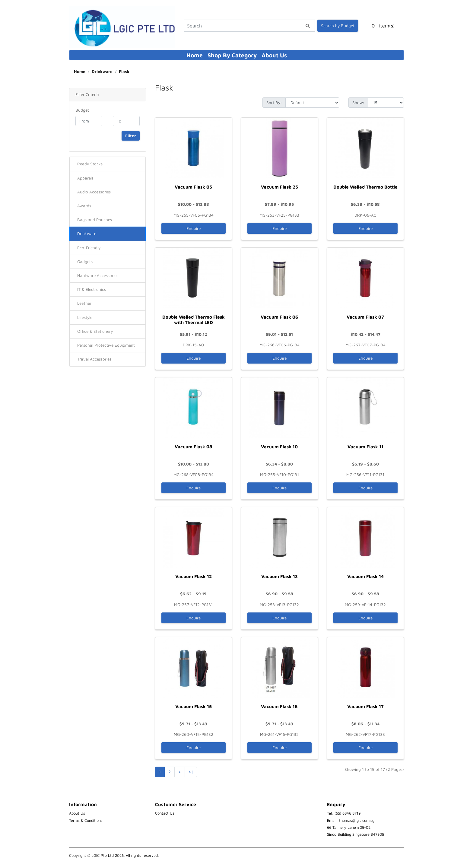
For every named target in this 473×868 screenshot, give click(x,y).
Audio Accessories (94, 192)
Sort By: (274, 103)
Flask (124, 72)
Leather (84, 303)
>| (191, 772)
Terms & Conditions (86, 820)
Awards (84, 206)
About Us (274, 55)
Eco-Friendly (89, 248)
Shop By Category (232, 55)
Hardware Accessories (98, 275)
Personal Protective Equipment (106, 345)
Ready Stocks (90, 164)
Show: (358, 103)
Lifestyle (85, 317)
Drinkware (102, 72)
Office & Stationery (95, 331)
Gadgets (85, 262)
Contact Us (165, 813)
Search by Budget (338, 26)
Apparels (85, 178)
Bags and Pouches (95, 220)
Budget (82, 110)
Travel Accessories (94, 359)
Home (195, 55)
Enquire (194, 228)
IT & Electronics (92, 289)
